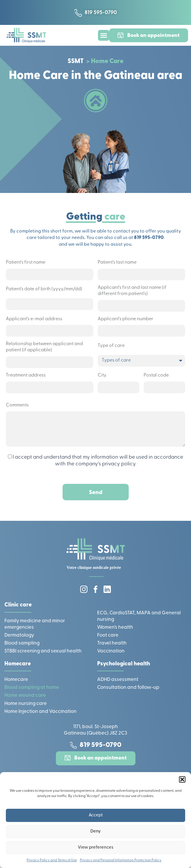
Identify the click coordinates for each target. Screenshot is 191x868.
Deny (95, 831)
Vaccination (111, 651)
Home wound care (25, 695)
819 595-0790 (149, 238)
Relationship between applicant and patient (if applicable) (44, 347)
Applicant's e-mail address (34, 319)
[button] (182, 779)
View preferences (96, 848)
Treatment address (26, 375)
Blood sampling (22, 643)
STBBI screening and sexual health (43, 651)
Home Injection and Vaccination (41, 712)
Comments (17, 405)
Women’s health (115, 627)
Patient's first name (26, 262)
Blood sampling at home (32, 688)
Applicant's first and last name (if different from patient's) (132, 291)
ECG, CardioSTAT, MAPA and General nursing (139, 616)
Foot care (108, 635)
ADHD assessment (118, 680)
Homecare (16, 680)
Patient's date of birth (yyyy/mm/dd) (44, 289)
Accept (96, 815)
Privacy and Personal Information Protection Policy (121, 860)
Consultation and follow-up (128, 688)
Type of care (111, 346)
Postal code (156, 375)
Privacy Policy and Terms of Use (52, 860)
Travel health (112, 643)
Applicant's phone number (125, 319)
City (102, 375)
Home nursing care (26, 704)
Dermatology (19, 635)
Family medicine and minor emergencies (35, 624)
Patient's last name (117, 262)
